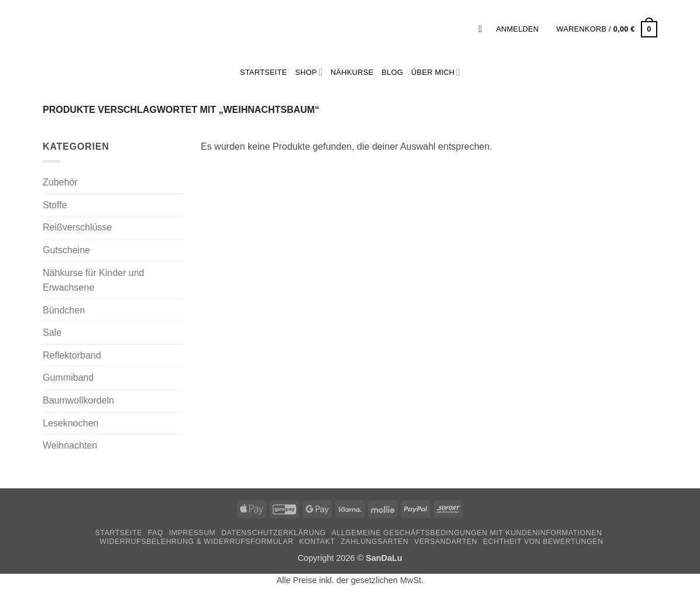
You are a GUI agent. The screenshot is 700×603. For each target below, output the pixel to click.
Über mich (436, 72)
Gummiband (68, 378)
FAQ (156, 533)
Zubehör (60, 182)
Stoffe (55, 205)
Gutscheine (66, 250)
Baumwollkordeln (78, 400)
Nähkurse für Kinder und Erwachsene (93, 280)
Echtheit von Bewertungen (543, 542)
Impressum (193, 533)
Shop (309, 72)
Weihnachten (70, 445)
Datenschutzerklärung (274, 533)
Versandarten (446, 542)
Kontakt (317, 542)
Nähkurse (352, 72)
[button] (483, 29)
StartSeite (263, 72)
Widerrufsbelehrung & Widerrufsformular (196, 542)
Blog (392, 72)
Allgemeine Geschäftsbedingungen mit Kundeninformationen (467, 533)
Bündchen (64, 310)
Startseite (118, 533)
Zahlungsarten (375, 542)
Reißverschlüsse (77, 227)
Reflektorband (72, 355)
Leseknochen (71, 423)
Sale (52, 332)
